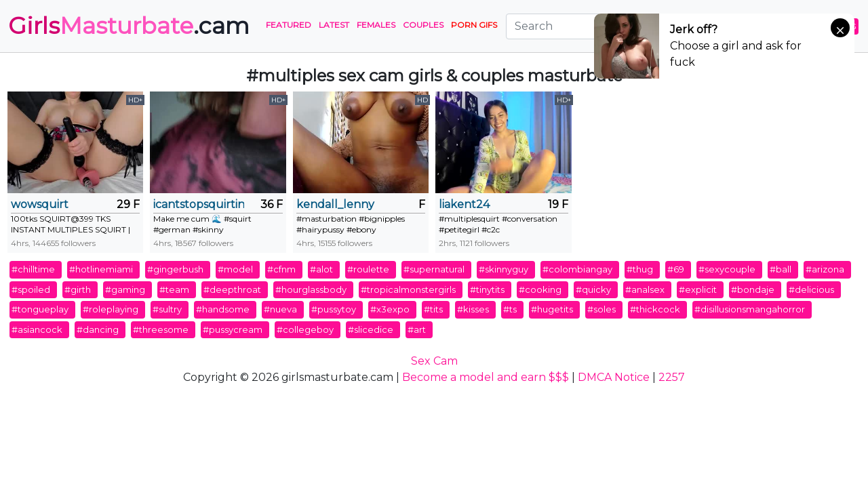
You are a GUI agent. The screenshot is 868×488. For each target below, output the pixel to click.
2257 (672, 377)
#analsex (645, 289)
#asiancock (37, 329)
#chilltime (33, 269)
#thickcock (655, 309)
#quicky (593, 289)
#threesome (161, 329)
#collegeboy (305, 329)
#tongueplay (40, 309)
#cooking (540, 289)
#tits (433, 309)
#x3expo (390, 309)
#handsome (223, 309)
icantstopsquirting (198, 204)
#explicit (698, 289)
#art (417, 329)
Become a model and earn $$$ (486, 377)
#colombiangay (577, 269)
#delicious (811, 289)
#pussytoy (334, 309)
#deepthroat (232, 289)
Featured (289, 25)
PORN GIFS (474, 25)
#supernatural (434, 269)
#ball (781, 269)
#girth (78, 289)
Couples (423, 25)
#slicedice (371, 329)
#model (235, 269)
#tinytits (487, 289)
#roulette (368, 269)
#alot (321, 269)
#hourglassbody (311, 289)
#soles (601, 309)
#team (174, 289)
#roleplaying (111, 309)
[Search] (589, 26)
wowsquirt (40, 204)
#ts (510, 309)
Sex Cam (434, 361)
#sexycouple (727, 269)
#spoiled (31, 289)
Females (376, 25)
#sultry (167, 309)
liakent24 (464, 204)
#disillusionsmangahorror (750, 309)
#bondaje (753, 289)
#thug (640, 269)
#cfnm (281, 269)
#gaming (125, 289)
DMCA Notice (614, 377)
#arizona (825, 269)
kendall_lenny (335, 204)
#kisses (473, 309)
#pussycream (233, 329)
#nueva (280, 309)
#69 (676, 269)
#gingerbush (175, 269)
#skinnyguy (504, 269)
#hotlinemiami (101, 269)
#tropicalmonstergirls (408, 289)
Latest (334, 25)
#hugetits (552, 309)
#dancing (98, 329)
